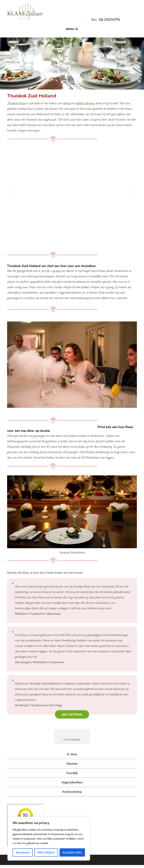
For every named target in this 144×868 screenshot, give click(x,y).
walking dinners (85, 103)
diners (67, 103)
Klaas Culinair (26, 12)
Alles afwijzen (46, 852)
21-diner (72, 754)
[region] (49, 839)
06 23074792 (109, 20)
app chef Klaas (72, 714)
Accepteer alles (72, 852)
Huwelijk (72, 773)
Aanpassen (23, 852)
